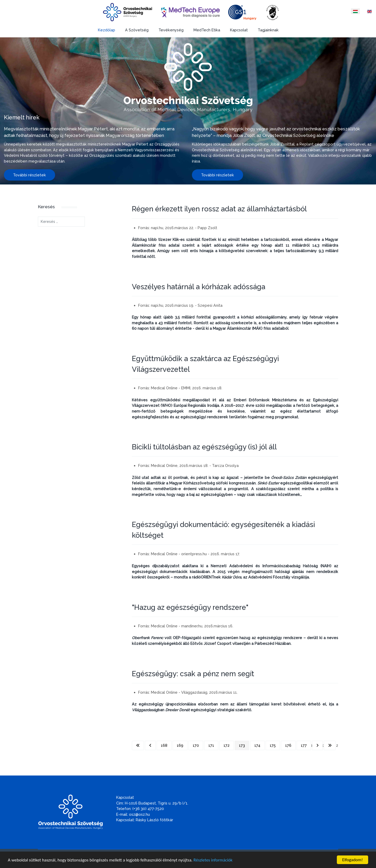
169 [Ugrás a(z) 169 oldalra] (180, 745)
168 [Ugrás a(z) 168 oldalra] (164, 745)
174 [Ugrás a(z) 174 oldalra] (257, 745)
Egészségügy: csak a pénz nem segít (193, 674)
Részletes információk (213, 860)
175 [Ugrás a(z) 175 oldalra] (273, 745)
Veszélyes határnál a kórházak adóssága (199, 287)
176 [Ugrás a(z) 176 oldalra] (288, 745)
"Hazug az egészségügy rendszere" (190, 607)
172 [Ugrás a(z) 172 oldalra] (227, 745)
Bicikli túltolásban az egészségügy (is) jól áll (204, 447)
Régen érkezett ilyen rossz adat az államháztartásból (219, 209)
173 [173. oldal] (242, 745)
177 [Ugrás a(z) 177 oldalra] (304, 745)
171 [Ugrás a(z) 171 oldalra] (211, 745)
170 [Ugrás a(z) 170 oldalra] (196, 745)
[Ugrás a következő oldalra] (317, 745)
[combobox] (61, 222)
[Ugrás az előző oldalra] (150, 745)
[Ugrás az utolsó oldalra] (330, 745)
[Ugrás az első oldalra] (138, 745)
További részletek (30, 175)
